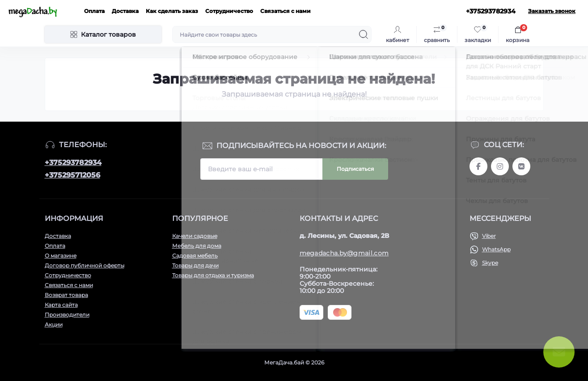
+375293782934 (73, 163)
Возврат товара (66, 295)
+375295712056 (72, 175)
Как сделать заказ (172, 11)
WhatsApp (496, 249)
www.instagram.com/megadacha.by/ (500, 166)
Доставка (125, 11)
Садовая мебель (195, 256)
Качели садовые (195, 236)
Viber (489, 236)
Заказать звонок (552, 11)
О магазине (61, 256)
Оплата (94, 11)
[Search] (364, 34)
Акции (54, 324)
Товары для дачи (195, 265)
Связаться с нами (286, 11)
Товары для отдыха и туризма (213, 275)
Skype (490, 263)
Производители (67, 315)
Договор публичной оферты (85, 265)
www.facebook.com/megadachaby (478, 166)
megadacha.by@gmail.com (344, 253)
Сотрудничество (229, 11)
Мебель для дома (197, 246)
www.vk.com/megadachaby (521, 166)
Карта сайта (61, 305)
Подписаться (355, 169)
